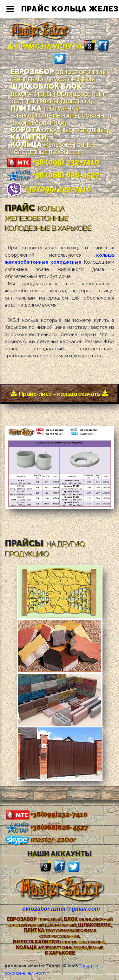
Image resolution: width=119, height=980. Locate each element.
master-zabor (40, 839)
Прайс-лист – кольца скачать (60, 394)
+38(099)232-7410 (46, 814)
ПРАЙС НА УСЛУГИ (44, 46)
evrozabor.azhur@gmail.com (61, 909)
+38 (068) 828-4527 (53, 175)
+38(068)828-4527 (46, 827)
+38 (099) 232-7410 (53, 162)
